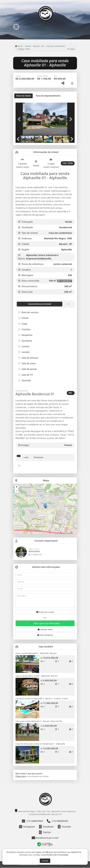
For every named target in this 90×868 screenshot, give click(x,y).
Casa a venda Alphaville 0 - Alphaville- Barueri (36, 653)
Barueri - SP (38, 46)
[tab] (23, 96)
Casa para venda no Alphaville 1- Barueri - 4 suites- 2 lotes (42, 698)
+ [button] (16, 487)
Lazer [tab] (26, 457)
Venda (28, 46)
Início (19, 46)
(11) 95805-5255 (35, 555)
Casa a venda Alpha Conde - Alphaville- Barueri (37, 676)
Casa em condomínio (56, 46)
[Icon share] (27, 827)
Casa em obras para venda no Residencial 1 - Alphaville (40, 744)
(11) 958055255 (60, 821)
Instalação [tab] (38, 457)
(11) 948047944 (35, 821)
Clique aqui (21, 776)
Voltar (71, 49)
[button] (20, 119)
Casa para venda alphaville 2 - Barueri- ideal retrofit (39, 721)
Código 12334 (24, 49)
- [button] (17, 491)
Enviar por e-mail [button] (45, 612)
